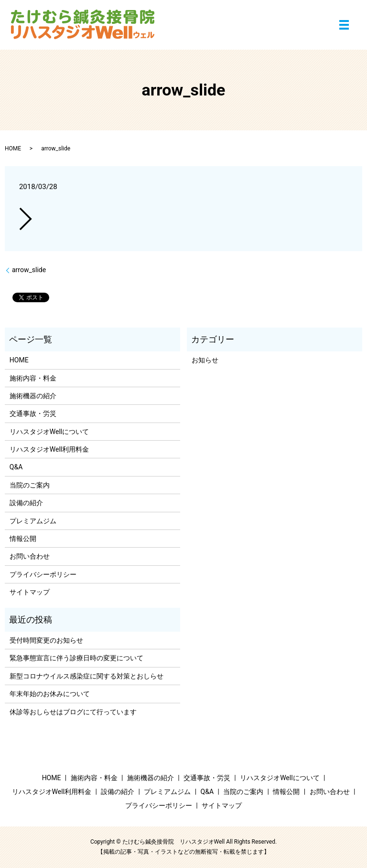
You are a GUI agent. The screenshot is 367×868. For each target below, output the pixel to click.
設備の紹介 (26, 503)
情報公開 (23, 539)
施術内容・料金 (33, 378)
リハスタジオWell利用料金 (49, 449)
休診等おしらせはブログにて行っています (73, 712)
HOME (13, 148)
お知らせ (205, 360)
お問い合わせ (30, 556)
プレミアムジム (33, 521)
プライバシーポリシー (43, 574)
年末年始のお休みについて (50, 694)
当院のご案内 (30, 485)
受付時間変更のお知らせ (46, 640)
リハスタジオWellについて (49, 432)
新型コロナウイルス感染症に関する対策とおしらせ (86, 676)
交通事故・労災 (33, 413)
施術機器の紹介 (33, 396)
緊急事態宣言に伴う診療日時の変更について (76, 658)
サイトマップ (30, 592)
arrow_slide (29, 270)
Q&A (16, 467)
